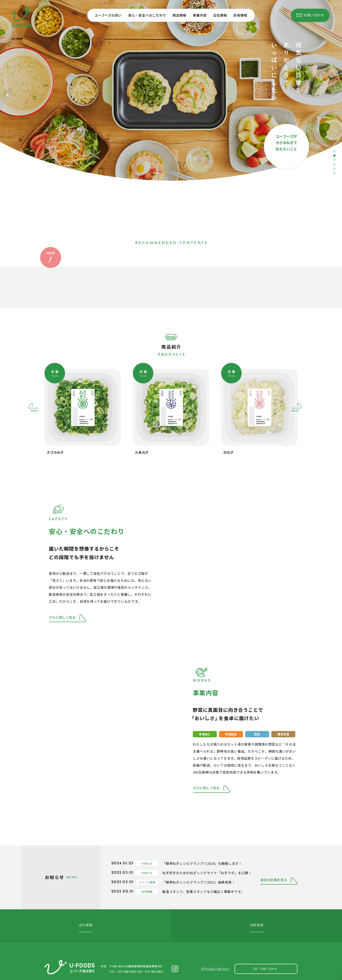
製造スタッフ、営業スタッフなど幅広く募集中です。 (203, 892)
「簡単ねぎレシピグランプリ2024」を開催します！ (202, 863)
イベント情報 (147, 882)
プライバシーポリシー (215, 964)
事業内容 (200, 15)
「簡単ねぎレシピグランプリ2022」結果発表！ (199, 882)
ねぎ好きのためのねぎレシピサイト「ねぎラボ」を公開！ (207, 873)
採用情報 (240, 15)
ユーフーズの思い (108, 15)
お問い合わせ (269, 964)
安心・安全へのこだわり (147, 15)
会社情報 (220, 15)
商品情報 (179, 15)
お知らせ (147, 863)
